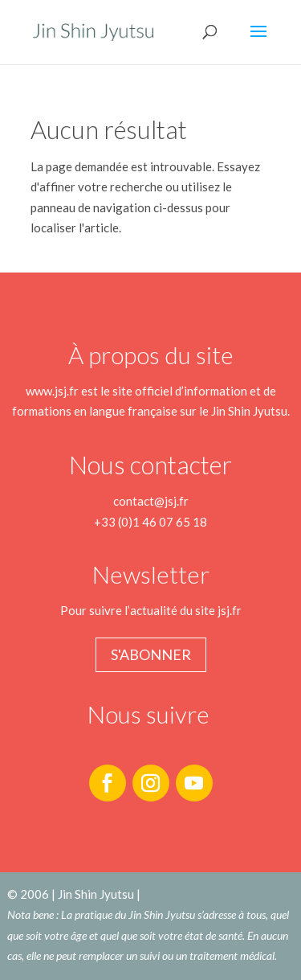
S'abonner (151, 654)
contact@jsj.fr (151, 501)
